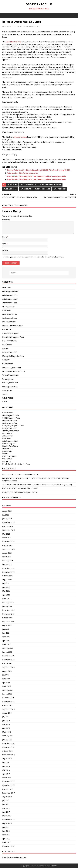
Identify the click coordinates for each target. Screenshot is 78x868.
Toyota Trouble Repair (11, 375)
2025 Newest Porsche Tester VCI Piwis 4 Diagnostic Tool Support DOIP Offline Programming (37, 484)
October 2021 (7, 618)
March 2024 (7, 538)
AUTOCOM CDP (8, 306)
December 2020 (8, 656)
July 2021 (6, 629)
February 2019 (8, 736)
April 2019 (6, 728)
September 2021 (8, 622)
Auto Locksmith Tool (10, 295)
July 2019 (6, 717)
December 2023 (8, 541)
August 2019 (7, 713)
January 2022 (7, 606)
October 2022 (7, 576)
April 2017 (6, 812)
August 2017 (7, 797)
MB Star (5, 348)
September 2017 (8, 793)
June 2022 (6, 587)
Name (5, 237)
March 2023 (7, 557)
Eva (21, 26)
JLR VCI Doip (7, 451)
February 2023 (8, 561)
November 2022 (8, 572)
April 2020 (6, 682)
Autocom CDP (8, 449)
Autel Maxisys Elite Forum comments (22, 173)
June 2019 (6, 721)
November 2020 (8, 660)
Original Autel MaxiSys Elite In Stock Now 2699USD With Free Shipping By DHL (39, 170)
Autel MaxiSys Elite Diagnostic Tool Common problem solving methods (36, 176)
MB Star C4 (7, 461)
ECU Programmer (9, 322)
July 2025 (6, 515)
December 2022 (8, 568)
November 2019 (8, 702)
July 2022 (6, 583)
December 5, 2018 (10, 26)
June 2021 (6, 633)
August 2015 (7, 823)
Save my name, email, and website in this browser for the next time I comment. (34, 257)
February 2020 (8, 690)
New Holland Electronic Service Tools (16, 464)
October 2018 (7, 751)
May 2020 (6, 679)
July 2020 (6, 675)
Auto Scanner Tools (10, 303)
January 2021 (7, 652)
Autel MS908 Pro (10, 189)
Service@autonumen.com (17, 857)
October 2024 (7, 526)
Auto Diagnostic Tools (11, 415)
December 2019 (8, 698)
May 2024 (6, 534)
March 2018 (7, 778)
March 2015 (7, 842)
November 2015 (8, 820)
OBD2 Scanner (8, 413)
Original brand (7, 364)
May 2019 (6, 724)
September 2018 (8, 755)
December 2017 (8, 781)
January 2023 (7, 564)
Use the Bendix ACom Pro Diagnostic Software (20, 488)
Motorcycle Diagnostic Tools (13, 356)
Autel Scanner (7, 436)
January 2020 (7, 694)
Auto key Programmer (11, 431)
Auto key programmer (11, 291)
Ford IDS (6, 454)
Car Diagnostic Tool (10, 314)
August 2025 (7, 511)
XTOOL (5, 402)
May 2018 (6, 770)
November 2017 (8, 785)
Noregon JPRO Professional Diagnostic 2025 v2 (20, 492)
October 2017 (7, 789)
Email (5, 244)
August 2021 (7, 625)
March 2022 (7, 599)
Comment (6, 220)
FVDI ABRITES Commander (12, 326)
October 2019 (7, 705)
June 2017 (6, 804)
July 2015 (6, 827)
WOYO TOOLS (8, 398)
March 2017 (7, 816)
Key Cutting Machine (10, 341)
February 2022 (8, 602)
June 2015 (6, 831)
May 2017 (6, 808)
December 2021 (8, 610)
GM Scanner (7, 329)
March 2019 (7, 732)
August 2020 (7, 671)
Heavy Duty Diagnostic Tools (13, 337)
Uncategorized (31, 26)
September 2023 (8, 549)
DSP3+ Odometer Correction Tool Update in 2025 (21, 474)
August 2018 (7, 759)
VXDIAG (5, 394)
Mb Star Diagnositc (9, 443)
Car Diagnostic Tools (10, 423)
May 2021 (6, 637)
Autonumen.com (20, 137)
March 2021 (7, 644)
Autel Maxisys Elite (28, 185)
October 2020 (7, 663)
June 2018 (6, 766)
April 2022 (6, 595)
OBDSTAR (6, 360)
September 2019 (8, 709)
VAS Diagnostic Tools (10, 387)
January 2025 (7, 519)
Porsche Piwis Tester (10, 446)
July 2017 (6, 801)
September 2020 (8, 667)
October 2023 (7, 545)
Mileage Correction (9, 352)
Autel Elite (12, 185)
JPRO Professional (9, 456)
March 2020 (7, 686)
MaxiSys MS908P (60, 189)
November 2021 (8, 614)
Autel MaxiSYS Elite (13, 42)
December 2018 (8, 743)
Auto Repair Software (10, 299)
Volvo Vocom (7, 390)
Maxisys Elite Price (42, 189)
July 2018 (6, 762)
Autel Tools (7, 287)
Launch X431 (7, 345)
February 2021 (8, 648)
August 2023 (7, 553)
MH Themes (53, 866)
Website (5, 250)
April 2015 (6, 839)
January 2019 (7, 740)
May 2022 (6, 591)
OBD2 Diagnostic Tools (11, 418)
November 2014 (8, 846)
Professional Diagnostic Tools (13, 371)
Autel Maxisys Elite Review (50, 185)
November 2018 (8, 747)
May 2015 (6, 835)
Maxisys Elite (26, 189)
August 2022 (7, 580)
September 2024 (8, 530)
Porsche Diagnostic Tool (11, 367)
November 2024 (8, 522)
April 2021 (6, 641)
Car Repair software (10, 318)
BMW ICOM (7, 310)
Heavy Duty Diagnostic (11, 333)
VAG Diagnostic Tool (10, 383)
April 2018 (6, 774)
